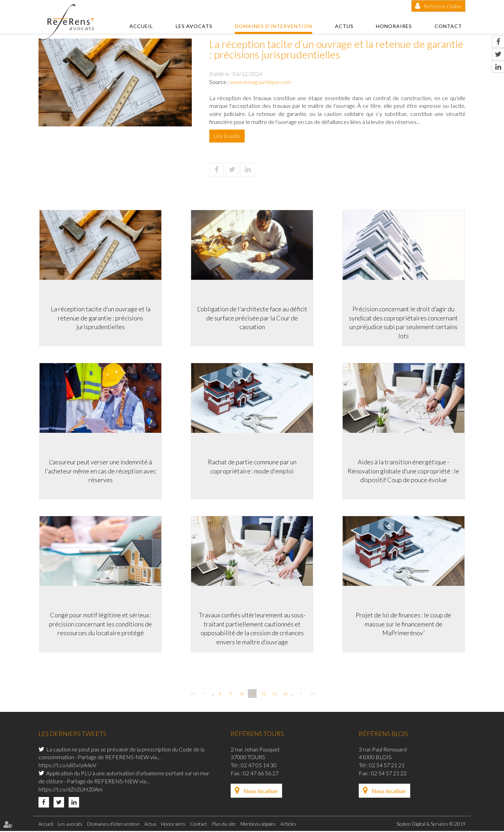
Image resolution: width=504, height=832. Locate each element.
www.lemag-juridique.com (261, 82)
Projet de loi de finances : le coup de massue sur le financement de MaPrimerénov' (404, 624)
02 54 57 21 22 (389, 774)
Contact (448, 26)
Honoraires (394, 26)
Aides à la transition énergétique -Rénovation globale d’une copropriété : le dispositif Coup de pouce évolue (404, 470)
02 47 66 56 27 (261, 774)
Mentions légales (258, 824)
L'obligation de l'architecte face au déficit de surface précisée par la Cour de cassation (252, 317)
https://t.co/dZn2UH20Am (71, 790)
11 (253, 695)
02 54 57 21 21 (387, 766)
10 (242, 695)
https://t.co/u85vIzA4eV (67, 766)
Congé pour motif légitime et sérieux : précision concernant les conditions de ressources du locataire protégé (100, 624)
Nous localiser (261, 792)
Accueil (141, 26)
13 (274, 695)
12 (264, 695)
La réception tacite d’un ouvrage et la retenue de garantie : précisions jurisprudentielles (100, 317)
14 (285, 695)
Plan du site (224, 824)
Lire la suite (227, 136)
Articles (288, 824)
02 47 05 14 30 (259, 766)
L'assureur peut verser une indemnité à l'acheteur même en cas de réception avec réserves (100, 470)
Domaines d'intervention (274, 26)
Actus (344, 26)
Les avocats (194, 26)
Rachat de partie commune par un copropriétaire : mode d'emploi (252, 466)
